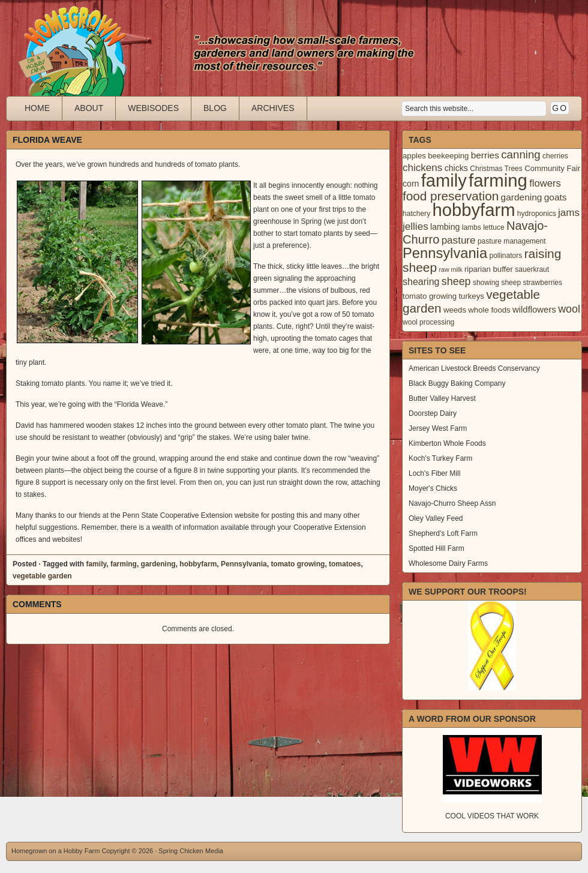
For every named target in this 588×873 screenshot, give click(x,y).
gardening (158, 564)
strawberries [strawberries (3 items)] (543, 283)
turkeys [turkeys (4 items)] (471, 296)
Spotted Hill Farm (436, 548)
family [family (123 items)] (444, 181)
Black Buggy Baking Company (457, 383)
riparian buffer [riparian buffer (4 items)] (489, 269)
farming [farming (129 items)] (498, 180)
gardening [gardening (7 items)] (522, 197)
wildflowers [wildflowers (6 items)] (534, 310)
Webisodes (153, 108)
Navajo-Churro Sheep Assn (452, 503)
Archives (273, 108)
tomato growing (298, 564)
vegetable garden (42, 576)
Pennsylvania (244, 564)
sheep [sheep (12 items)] (456, 281)
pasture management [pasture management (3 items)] (512, 241)
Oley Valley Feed (436, 518)
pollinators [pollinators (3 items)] (505, 256)
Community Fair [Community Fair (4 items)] (552, 168)
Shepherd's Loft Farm (443, 533)
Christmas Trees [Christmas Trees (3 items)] (496, 169)
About (89, 108)
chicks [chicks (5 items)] (456, 168)
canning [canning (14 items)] (520, 154)
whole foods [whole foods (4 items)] (489, 310)
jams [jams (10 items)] (569, 213)
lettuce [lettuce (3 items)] (493, 227)
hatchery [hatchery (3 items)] (416, 214)
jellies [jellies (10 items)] (415, 226)
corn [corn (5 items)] (411, 184)
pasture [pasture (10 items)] (459, 240)
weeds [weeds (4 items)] (455, 310)
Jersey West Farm (438, 428)
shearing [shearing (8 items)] (421, 281)
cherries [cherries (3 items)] (555, 156)
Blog (215, 108)
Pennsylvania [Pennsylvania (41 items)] (445, 253)
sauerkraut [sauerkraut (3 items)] (532, 269)
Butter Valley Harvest (442, 398)
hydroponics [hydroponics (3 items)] (537, 214)
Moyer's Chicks (433, 488)
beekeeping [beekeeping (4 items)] (448, 156)
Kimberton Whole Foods (447, 443)
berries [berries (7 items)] (485, 155)
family (96, 564)
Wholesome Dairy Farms (448, 563)
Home (37, 108)
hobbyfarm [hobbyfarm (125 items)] (474, 210)
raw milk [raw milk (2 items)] (450, 269)
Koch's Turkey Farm (440, 458)
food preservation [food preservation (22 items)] (451, 196)
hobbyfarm (198, 564)
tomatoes (345, 564)
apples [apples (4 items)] (414, 156)
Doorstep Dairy (433, 413)
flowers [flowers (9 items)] (545, 183)
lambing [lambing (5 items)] (445, 227)
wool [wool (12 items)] (569, 309)
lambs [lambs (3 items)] (472, 227)
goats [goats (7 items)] (556, 197)
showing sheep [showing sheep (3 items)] (497, 283)
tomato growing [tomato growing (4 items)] (430, 296)
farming (124, 564)
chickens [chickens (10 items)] (422, 168)
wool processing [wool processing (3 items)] (428, 322)
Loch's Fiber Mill (434, 473)
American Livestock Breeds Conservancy (474, 368)
